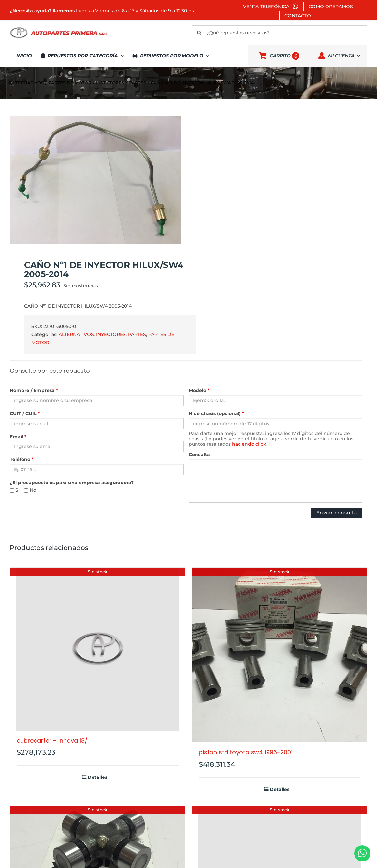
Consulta (199, 455)
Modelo (199, 391)
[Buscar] (199, 33)
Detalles (97, 777)
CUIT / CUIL (25, 414)
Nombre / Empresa (34, 391)
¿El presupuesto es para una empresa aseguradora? (72, 483)
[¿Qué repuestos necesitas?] (280, 33)
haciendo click (249, 444)
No (30, 490)
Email (18, 437)
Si (15, 490)
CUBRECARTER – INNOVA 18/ (52, 741)
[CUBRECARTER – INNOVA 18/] (98, 649)
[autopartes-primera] (59, 28)
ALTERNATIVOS (76, 334)
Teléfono (22, 460)
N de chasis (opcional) (216, 414)
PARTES (137, 334)
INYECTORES (111, 334)
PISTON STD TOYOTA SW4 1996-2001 (246, 752)
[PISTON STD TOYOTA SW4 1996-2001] (280, 655)
